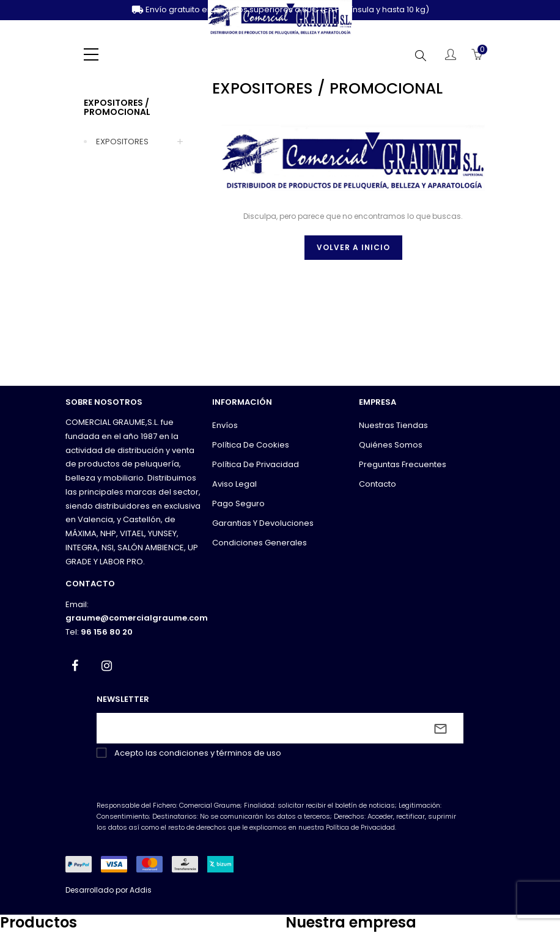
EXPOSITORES (122, 142)
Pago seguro (238, 503)
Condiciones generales (260, 543)
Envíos (225, 425)
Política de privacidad (256, 464)
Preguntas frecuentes (403, 464)
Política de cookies (251, 445)
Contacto (378, 484)
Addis (141, 890)
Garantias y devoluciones (263, 523)
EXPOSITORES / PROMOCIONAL (117, 107)
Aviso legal (234, 484)
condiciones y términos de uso (220, 753)
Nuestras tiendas (393, 425)
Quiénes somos (391, 445)
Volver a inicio (353, 247)
